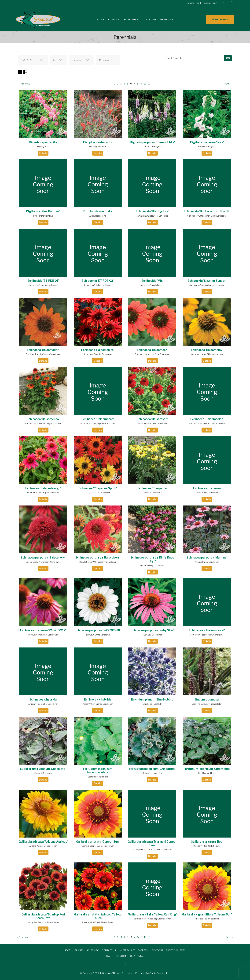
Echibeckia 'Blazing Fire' (152, 211)
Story (101, 20)
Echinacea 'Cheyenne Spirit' (98, 488)
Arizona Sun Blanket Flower (207, 919)
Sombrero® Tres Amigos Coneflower (43, 493)
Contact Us (149, 20)
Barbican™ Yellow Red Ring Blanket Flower (152, 919)
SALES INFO (93, 950)
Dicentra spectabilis (43, 142)
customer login (210, 3)
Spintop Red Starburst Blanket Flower (43, 922)
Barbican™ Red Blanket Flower (207, 846)
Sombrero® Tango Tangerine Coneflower (98, 423)
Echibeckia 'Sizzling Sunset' (207, 281)
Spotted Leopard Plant (98, 777)
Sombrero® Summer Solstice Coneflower (207, 423)
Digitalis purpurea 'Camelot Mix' (152, 142)
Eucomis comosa (207, 699)
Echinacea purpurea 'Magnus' (207, 557)
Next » (227, 84)
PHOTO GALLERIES (176, 950)
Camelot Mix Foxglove (152, 147)
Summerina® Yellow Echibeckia (98, 285)
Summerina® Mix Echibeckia (152, 285)
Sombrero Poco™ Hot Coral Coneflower (152, 354)
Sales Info (130, 20)
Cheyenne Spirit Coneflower (98, 493)
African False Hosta (98, 216)
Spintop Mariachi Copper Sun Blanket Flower (152, 850)
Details (43, 153)
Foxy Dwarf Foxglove (207, 147)
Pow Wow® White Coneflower (98, 635)
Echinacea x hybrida (43, 699)
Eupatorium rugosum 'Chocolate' (43, 769)
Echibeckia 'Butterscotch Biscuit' (207, 211)
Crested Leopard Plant (152, 773)
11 (149, 84)
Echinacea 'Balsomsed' (152, 419)
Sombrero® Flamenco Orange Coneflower (43, 423)
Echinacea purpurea (207, 488)
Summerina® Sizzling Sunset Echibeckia (207, 285)
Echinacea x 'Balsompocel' (207, 630)
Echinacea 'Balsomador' (43, 350)
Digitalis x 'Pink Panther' (43, 211)
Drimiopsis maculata (98, 211)
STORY (68, 950)
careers (191, 3)
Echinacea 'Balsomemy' (207, 350)
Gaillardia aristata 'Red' (207, 842)
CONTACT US (109, 950)
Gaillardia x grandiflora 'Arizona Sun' (207, 914)
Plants (113, 20)
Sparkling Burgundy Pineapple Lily (207, 704)
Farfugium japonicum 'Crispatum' (152, 769)
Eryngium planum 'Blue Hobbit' (152, 699)
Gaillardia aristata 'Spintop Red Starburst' (43, 916)
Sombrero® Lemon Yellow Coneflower (207, 354)
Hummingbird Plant (98, 147)
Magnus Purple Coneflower (207, 562)
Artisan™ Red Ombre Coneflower (43, 704)
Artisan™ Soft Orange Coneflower (98, 704)
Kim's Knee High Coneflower (152, 565)
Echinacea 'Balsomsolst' (207, 419)
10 (145, 84)
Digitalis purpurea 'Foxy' (207, 142)
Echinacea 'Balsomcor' (152, 350)
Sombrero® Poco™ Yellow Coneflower (207, 635)
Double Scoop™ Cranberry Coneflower (43, 562)
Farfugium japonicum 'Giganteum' (207, 769)
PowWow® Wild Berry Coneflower (43, 635)
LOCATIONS (220, 19)
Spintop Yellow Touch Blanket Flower (98, 922)
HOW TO (109, 956)
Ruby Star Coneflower (152, 635)
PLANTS (79, 950)
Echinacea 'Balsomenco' (43, 419)
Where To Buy (168, 20)
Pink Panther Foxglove (43, 216)
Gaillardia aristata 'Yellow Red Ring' (152, 914)
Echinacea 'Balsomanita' (98, 350)
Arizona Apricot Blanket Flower (43, 846)
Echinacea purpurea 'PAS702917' (43, 630)
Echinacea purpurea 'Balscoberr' (98, 557)
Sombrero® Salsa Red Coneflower (152, 423)
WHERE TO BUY (127, 950)
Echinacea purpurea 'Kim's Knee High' (152, 559)
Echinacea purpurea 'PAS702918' (98, 630)
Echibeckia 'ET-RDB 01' (43, 281)
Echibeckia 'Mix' (152, 281)
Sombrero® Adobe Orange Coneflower (43, 354)
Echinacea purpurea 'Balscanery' (43, 557)
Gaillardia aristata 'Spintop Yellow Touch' (98, 916)
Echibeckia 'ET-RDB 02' (98, 281)
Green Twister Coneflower (207, 493)
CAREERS (143, 950)
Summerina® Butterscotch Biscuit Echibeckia (207, 216)
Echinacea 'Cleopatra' (152, 488)
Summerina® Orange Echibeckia (43, 285)
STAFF (142, 956)
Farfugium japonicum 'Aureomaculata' (98, 771)
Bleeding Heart (43, 147)
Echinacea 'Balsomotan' (98, 419)
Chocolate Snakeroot (43, 773)
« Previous (25, 84)
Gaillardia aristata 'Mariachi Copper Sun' (152, 843)
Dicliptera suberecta (98, 142)
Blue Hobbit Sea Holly (152, 704)
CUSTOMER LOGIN (126, 956)
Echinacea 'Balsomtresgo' (43, 488)
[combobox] (33, 60)
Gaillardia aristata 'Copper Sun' (98, 842)
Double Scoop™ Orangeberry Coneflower (98, 562)
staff (199, 3)
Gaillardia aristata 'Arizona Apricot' (43, 842)
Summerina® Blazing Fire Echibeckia (152, 216)
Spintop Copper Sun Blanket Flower (98, 846)
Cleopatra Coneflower (152, 493)
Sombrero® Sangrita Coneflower (98, 354)
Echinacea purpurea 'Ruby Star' (152, 630)
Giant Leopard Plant (207, 773)
